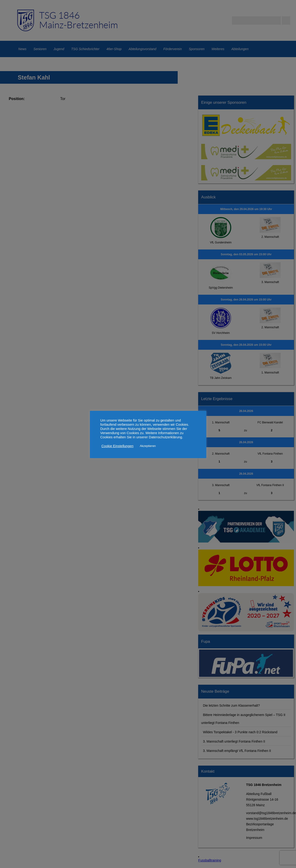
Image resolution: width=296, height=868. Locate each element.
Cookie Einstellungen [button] (118, 446)
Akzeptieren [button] (148, 446)
